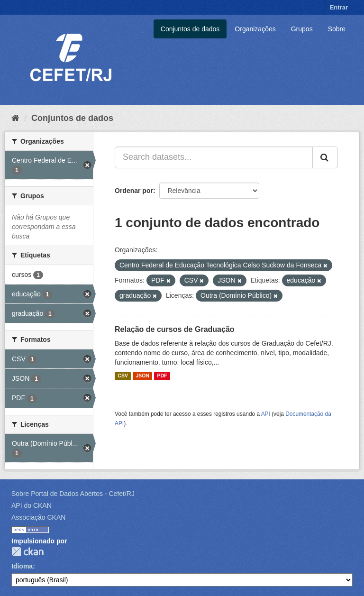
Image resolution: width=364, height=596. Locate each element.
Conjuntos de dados (190, 29)
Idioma (22, 566)
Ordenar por (134, 191)
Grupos (302, 29)
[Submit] (325, 157)
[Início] (15, 118)
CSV (123, 376)
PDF (162, 376)
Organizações (255, 29)
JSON (142, 376)
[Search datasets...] (214, 157)
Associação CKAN (38, 517)
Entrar (339, 7)
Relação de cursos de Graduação (175, 329)
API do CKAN (32, 505)
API (266, 414)
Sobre (337, 29)
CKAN (27, 552)
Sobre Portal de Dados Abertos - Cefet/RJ (73, 494)
